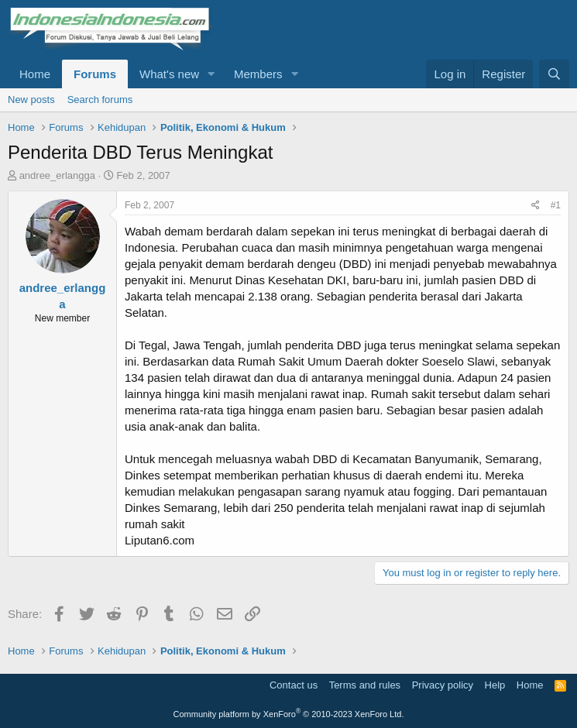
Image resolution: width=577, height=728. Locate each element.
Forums (95, 74)
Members (258, 74)
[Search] (554, 74)
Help (495, 685)
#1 (556, 205)
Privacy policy (443, 685)
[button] (211, 74)
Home (35, 74)
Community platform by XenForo (289, 714)
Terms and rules (365, 685)
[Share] (536, 206)
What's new (169, 74)
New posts (31, 100)
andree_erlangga (57, 175)
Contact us (294, 685)
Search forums (100, 100)
